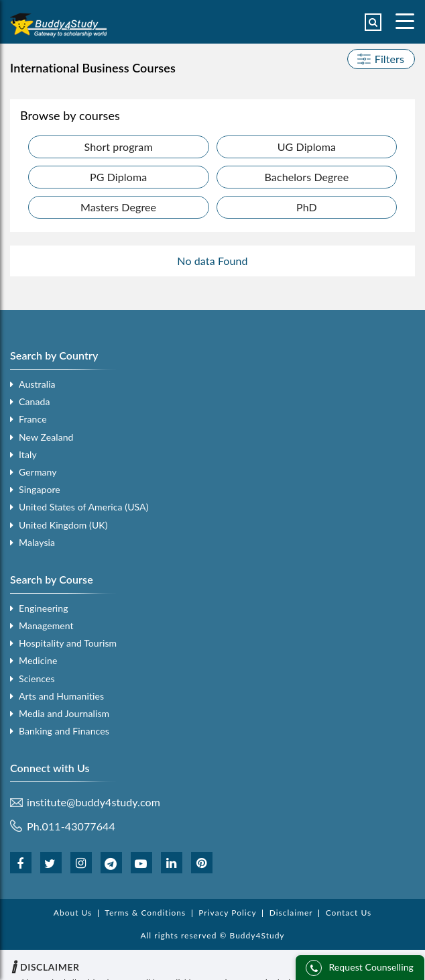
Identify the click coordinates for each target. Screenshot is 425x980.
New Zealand (46, 437)
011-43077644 (79, 826)
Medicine (38, 660)
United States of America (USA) (84, 507)
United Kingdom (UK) (63, 525)
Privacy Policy (227, 913)
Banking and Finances (64, 731)
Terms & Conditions (145, 913)
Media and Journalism (64, 713)
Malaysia (37, 542)
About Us (73, 913)
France (33, 419)
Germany (38, 472)
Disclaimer (291, 913)
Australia (37, 384)
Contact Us (349, 913)
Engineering (44, 608)
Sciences (37, 678)
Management (46, 625)
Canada (34, 401)
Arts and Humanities (61, 696)
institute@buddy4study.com (94, 802)
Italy (28, 454)
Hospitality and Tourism (68, 643)
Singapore (40, 489)
